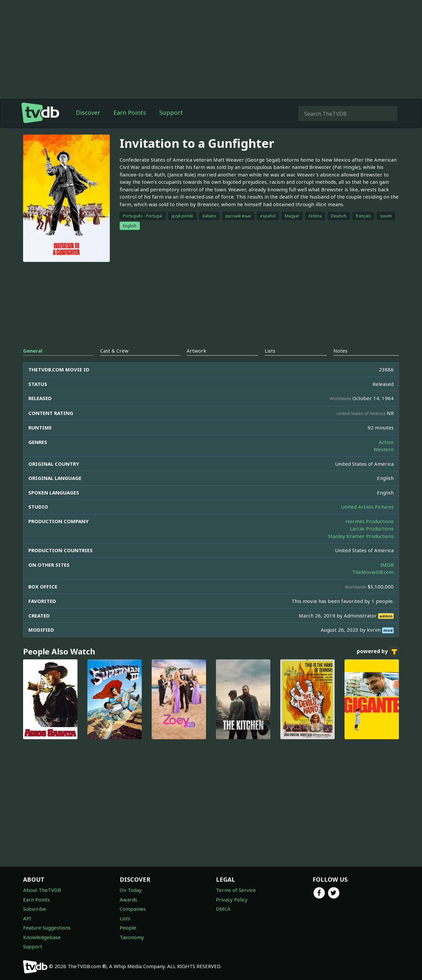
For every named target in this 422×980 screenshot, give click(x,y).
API (27, 918)
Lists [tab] (270, 351)
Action (386, 442)
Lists (125, 918)
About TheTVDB (42, 890)
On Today (131, 890)
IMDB (387, 565)
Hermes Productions (370, 521)
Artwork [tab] (196, 351)
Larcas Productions (372, 528)
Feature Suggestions (47, 928)
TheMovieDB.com (373, 572)
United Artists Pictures (367, 507)
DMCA (223, 909)
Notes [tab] (340, 351)
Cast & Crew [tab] (114, 351)
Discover (88, 112)
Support (171, 112)
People (128, 928)
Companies (133, 909)
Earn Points (130, 112)
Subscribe (35, 909)
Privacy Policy (232, 900)
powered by (378, 652)
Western (384, 449)
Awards (128, 900)
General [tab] (33, 351)
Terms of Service (236, 890)
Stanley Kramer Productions (361, 536)
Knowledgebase (42, 937)
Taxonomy (132, 937)
